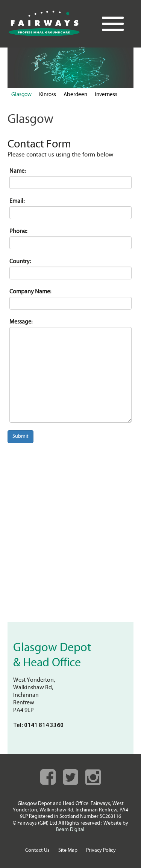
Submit (20, 436)
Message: (21, 322)
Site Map (68, 850)
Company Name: (30, 292)
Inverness (106, 95)
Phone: (18, 232)
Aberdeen (75, 95)
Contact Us (37, 850)
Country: (20, 262)
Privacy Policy (101, 850)
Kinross (48, 95)
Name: (17, 171)
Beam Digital (70, 830)
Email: (17, 201)
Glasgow (21, 95)
